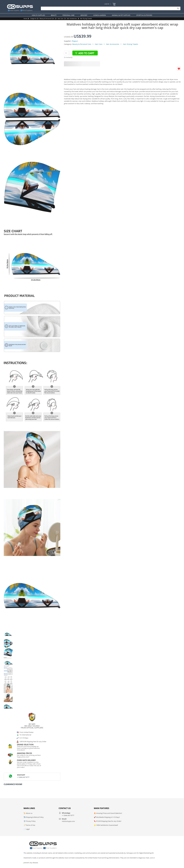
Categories (33, 18)
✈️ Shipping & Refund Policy (34, 817)
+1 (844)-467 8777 (23, 777)
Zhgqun (75, 41)
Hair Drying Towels (86, 18)
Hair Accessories (72, 18)
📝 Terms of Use (29, 825)
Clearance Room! (13, 784)
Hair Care (61, 18)
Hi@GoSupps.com (68, 821)
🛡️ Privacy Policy (30, 821)
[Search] (110, 8)
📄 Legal (27, 829)
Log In (107, 4)
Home (25, 18)
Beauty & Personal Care (47, 18)
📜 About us (28, 813)
